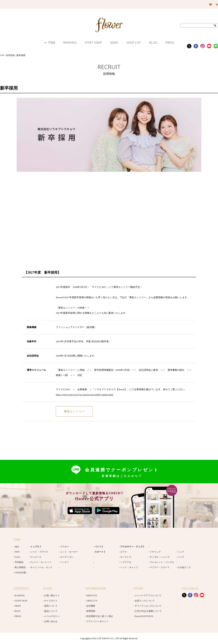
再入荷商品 (20, 567)
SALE (17, 557)
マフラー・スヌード (160, 567)
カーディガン (67, 557)
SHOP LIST (134, 43)
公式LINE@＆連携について (148, 611)
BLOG (153, 43)
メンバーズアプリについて (148, 596)
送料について (51, 606)
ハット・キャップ (129, 567)
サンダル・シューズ (160, 557)
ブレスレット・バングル (162, 562)
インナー (65, 562)
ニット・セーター (69, 552)
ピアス (124, 552)
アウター (65, 547)
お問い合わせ (51, 621)
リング (181, 552)
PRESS (170, 43)
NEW (17, 552)
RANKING (70, 43)
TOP (2, 55)
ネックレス (126, 557)
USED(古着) (20, 573)
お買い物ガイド (52, 596)
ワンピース (36, 557)
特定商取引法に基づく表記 (100, 616)
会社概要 (91, 606)
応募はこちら (74, 412)
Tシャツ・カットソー (41, 562)
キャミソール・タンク (41, 567)
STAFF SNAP (93, 43)
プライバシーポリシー (97, 621)
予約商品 (19, 562)
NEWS (114, 43)
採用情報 (10, 55)
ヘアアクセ (126, 562)
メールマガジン (52, 616)
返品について (51, 611)
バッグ (181, 557)
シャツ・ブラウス (39, 552)
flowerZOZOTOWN (144, 616)
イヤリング (155, 552)
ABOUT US (92, 601)
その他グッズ (184, 567)
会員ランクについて (145, 601)
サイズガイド (51, 601)
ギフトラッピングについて (148, 606)
